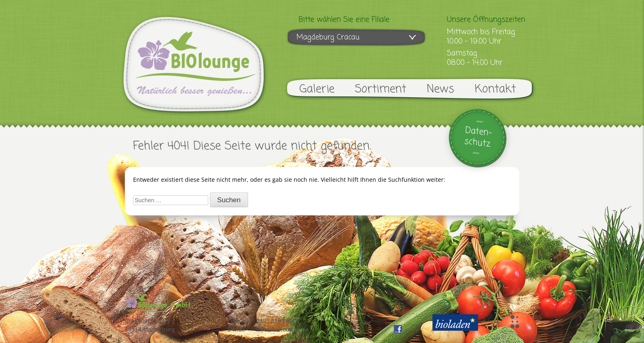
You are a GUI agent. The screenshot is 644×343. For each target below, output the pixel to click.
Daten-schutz (478, 137)
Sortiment (381, 89)
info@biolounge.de (282, 329)
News (440, 89)
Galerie (317, 89)
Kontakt (495, 89)
